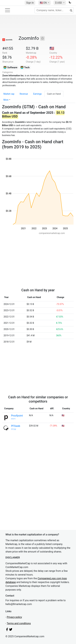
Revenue (24, 94)
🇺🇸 (44, 3)
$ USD (59, 3)
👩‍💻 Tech (25, 67)
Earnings (37, 94)
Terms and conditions (19, 623)
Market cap (9, 94)
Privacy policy (14, 617)
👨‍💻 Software (10, 67)
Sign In (30, 3)
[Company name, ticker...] (54, 10)
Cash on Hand (54, 94)
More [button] (6, 100)
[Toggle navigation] (7, 10)
